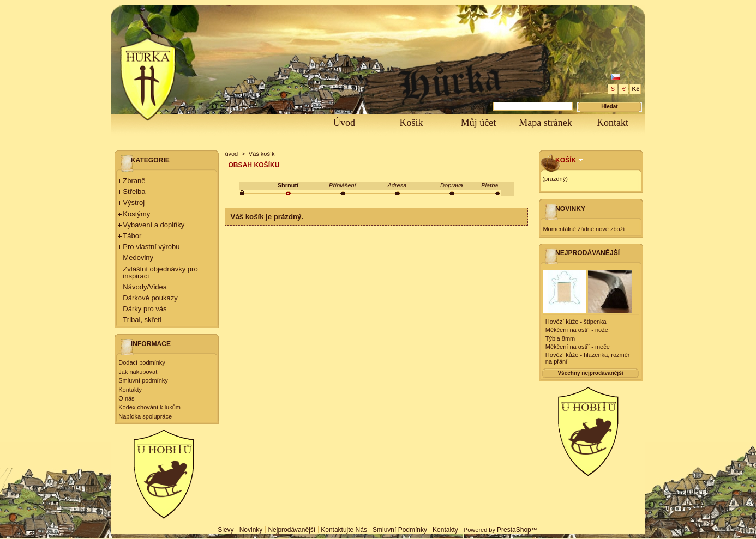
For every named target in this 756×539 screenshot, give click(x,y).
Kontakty (130, 390)
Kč (635, 89)
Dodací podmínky (142, 362)
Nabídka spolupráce (145, 416)
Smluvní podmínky (143, 380)
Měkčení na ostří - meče (578, 347)
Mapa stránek (545, 123)
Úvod (344, 123)
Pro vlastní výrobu (151, 247)
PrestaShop (514, 530)
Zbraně (134, 181)
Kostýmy (136, 214)
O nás (126, 398)
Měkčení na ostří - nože (577, 330)
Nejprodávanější (587, 253)
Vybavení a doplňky (154, 225)
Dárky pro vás (145, 309)
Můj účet (479, 123)
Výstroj (134, 202)
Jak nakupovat (138, 372)
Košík (411, 123)
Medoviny (138, 258)
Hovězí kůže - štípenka (576, 322)
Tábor (132, 236)
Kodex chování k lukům (149, 407)
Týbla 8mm (560, 338)
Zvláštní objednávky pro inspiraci (160, 272)
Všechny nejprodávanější (590, 373)
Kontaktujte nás (344, 530)
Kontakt (613, 123)
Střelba (134, 192)
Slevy (226, 530)
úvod (231, 154)
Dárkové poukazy (150, 298)
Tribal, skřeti (142, 320)
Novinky (570, 209)
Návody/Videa (145, 287)
